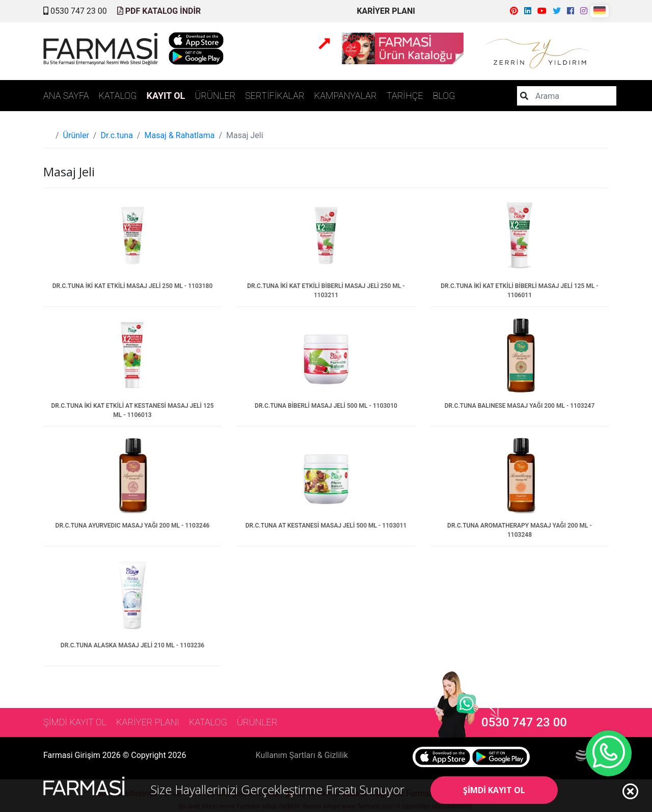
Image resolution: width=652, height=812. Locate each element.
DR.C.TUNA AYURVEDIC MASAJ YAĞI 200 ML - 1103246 (133, 526)
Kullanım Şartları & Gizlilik (302, 755)
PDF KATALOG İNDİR (159, 11)
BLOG (444, 96)
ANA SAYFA (66, 96)
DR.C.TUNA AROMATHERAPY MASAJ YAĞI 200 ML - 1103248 (520, 530)
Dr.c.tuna (116, 135)
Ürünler (76, 135)
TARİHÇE (405, 96)
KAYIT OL (166, 96)
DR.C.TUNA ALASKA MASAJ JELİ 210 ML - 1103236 (132, 645)
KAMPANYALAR (346, 96)
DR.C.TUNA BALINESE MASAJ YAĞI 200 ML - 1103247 (520, 406)
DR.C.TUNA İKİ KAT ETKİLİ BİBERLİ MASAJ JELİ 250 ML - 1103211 (326, 291)
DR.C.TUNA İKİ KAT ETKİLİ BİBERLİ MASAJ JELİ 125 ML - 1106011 (520, 291)
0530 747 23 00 (75, 11)
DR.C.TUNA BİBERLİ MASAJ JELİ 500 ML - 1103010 (326, 406)
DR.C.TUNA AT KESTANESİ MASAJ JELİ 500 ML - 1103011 (326, 526)
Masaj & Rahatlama (179, 135)
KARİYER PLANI (386, 11)
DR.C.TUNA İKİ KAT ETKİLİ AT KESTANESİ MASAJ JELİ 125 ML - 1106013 (132, 410)
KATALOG (118, 96)
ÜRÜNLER (215, 96)
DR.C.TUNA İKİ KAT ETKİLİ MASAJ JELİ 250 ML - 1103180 (133, 286)
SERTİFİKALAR (275, 96)
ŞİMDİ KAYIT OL (494, 790)
